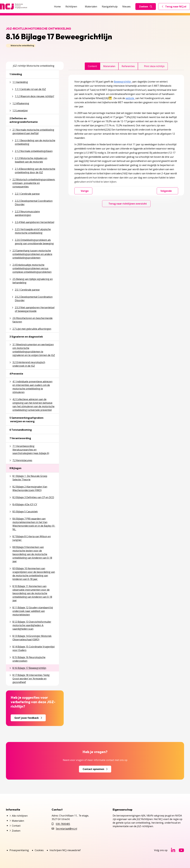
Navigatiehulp (110, 7)
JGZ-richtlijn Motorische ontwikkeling (32, 66)
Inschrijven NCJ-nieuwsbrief (65, 850)
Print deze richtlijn (153, 66)
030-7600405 (63, 824)
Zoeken (146, 7)
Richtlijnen (73, 7)
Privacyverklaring (19, 850)
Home (57, 7)
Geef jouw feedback (28, 718)
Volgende (167, 191)
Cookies (39, 850)
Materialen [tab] (109, 66)
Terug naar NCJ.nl (176, 7)
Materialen (91, 7)
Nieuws (126, 7)
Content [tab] (92, 66)
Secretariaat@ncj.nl (66, 829)
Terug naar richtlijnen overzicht (126, 204)
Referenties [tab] (128, 66)
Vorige (83, 191)
